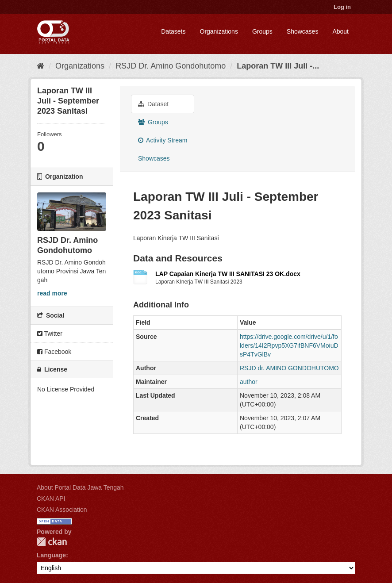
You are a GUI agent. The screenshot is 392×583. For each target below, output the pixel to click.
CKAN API (51, 499)
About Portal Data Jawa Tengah (80, 487)
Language (51, 555)
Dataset (153, 104)
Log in (342, 7)
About (340, 31)
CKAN (52, 542)
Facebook (54, 352)
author (249, 382)
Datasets (173, 31)
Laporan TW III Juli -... (278, 66)
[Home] (40, 66)
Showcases (303, 31)
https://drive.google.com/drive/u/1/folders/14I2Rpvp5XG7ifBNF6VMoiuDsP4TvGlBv (289, 345)
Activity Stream (163, 140)
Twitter (50, 334)
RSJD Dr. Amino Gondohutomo (171, 66)
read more (52, 293)
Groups (262, 31)
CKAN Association (62, 510)
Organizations (219, 31)
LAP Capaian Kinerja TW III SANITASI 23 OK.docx (228, 274)
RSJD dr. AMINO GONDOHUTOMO (289, 368)
